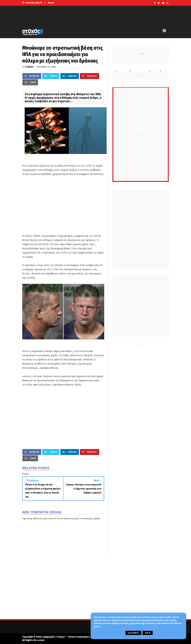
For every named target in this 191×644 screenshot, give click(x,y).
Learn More (133, 633)
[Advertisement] (63, 207)
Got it (148, 633)
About (51, 3)
